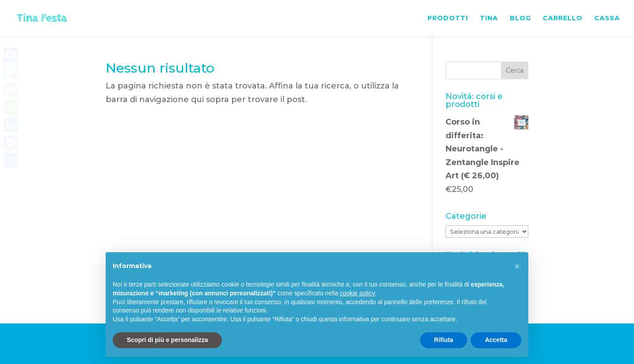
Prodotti (448, 18)
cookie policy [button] (357, 293)
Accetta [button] (496, 340)
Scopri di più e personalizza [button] (167, 340)
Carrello (563, 18)
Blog (520, 18)
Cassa (607, 18)
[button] (517, 266)
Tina (489, 18)
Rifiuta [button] (444, 340)
